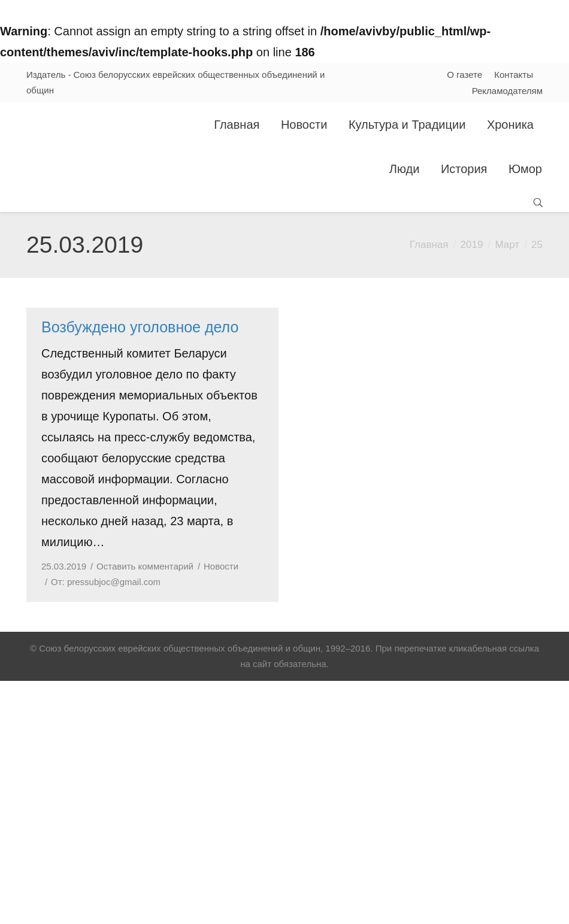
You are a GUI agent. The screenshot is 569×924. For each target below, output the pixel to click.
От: (106, 582)
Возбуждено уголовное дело (140, 327)
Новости (221, 566)
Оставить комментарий (145, 566)
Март (507, 245)
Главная (429, 245)
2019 (472, 245)
